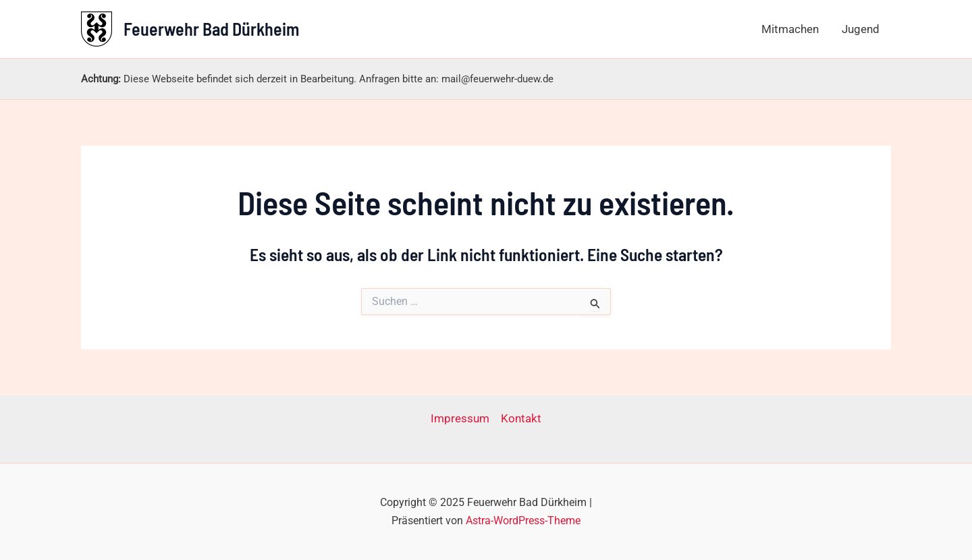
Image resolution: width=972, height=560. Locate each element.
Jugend (861, 29)
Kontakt (521, 418)
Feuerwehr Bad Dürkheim (211, 29)
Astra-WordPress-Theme (523, 521)
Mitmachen (790, 29)
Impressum (460, 418)
